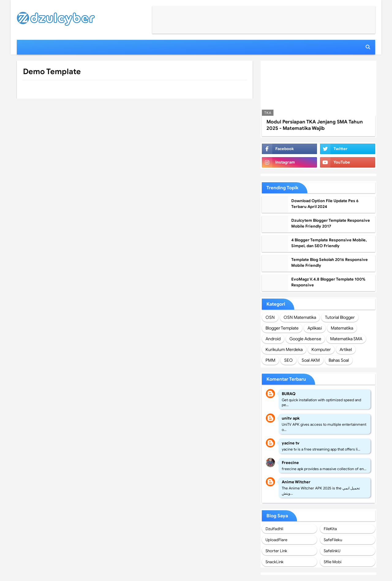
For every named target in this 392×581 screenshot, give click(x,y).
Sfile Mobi (333, 562)
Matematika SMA (346, 339)
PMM (270, 360)
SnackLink (275, 562)
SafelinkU (332, 551)
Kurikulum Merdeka (284, 349)
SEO (288, 360)
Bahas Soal (339, 360)
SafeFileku (333, 540)
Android (273, 339)
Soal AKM (311, 360)
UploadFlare (276, 540)
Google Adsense (305, 339)
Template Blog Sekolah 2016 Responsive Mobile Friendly (330, 263)
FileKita (330, 529)
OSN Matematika (300, 317)
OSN (270, 317)
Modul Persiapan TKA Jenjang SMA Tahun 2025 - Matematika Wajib (315, 125)
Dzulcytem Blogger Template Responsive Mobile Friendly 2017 (331, 223)
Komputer (321, 349)
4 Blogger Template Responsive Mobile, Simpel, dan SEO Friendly (329, 243)
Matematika (342, 328)
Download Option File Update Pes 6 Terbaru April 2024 (325, 204)
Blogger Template (282, 328)
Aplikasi (315, 328)
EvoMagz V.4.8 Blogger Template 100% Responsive (328, 282)
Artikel (346, 349)
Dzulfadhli (274, 529)
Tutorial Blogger (340, 317)
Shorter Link (276, 551)
